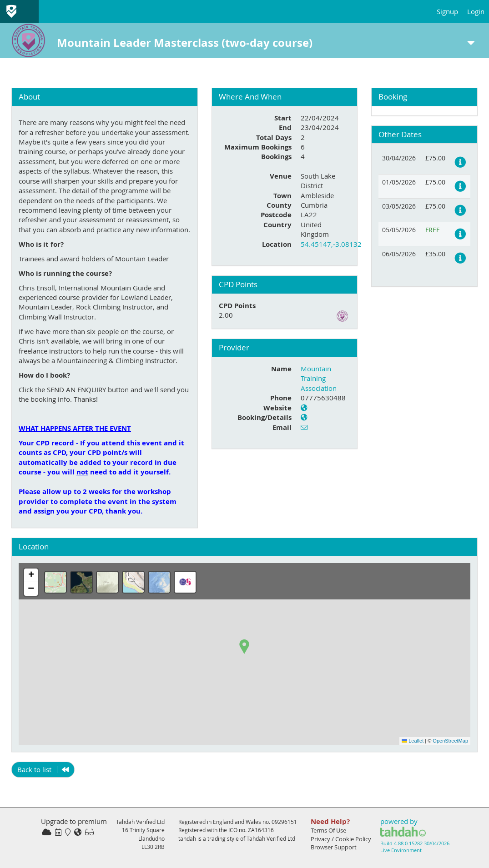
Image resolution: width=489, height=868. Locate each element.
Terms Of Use (328, 830)
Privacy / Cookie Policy (341, 839)
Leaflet (413, 741)
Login (476, 11)
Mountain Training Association (319, 378)
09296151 (284, 822)
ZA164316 (261, 830)
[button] (244, 647)
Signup (447, 11)
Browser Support (334, 847)
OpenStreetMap (450, 741)
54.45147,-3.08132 (331, 244)
